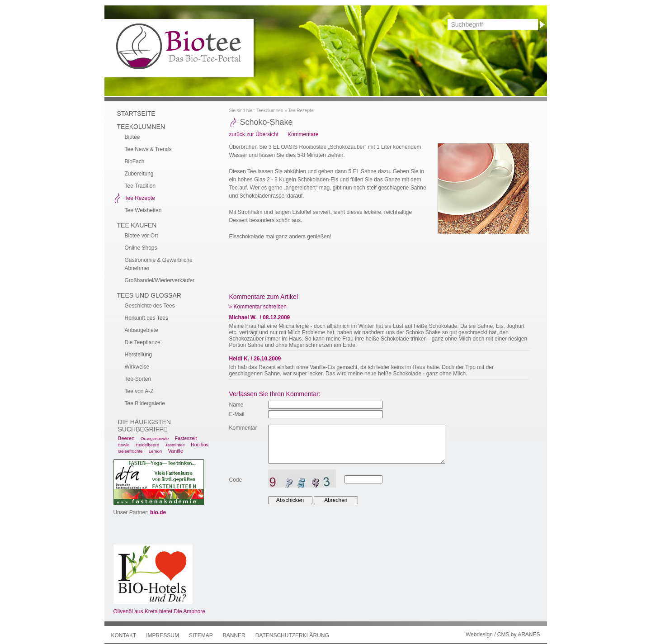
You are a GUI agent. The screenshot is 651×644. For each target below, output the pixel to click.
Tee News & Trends (148, 149)
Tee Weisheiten (143, 210)
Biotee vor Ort (142, 236)
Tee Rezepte (301, 111)
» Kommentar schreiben (258, 307)
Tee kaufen (137, 225)
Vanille (175, 451)
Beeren (126, 438)
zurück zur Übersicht (254, 134)
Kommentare (303, 134)
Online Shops (141, 248)
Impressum (163, 635)
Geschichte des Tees (150, 306)
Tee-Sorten (138, 379)
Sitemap (201, 635)
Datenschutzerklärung (292, 635)
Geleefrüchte (130, 451)
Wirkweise (137, 367)
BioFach (135, 161)
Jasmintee (175, 445)
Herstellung (139, 355)
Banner (234, 635)
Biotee (132, 137)
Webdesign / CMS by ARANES (503, 635)
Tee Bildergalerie (145, 403)
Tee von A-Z (139, 391)
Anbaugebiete (142, 330)
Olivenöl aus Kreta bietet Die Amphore (159, 611)
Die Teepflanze (143, 342)
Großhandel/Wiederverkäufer (160, 280)
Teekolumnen (270, 111)
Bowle (124, 445)
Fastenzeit (186, 438)
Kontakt (124, 635)
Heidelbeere (147, 445)
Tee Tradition (140, 186)
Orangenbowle (155, 438)
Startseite (136, 114)
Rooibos (200, 445)
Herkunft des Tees (147, 318)
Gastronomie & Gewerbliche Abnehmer (159, 264)
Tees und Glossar (149, 295)
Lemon (155, 451)
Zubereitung (139, 174)
